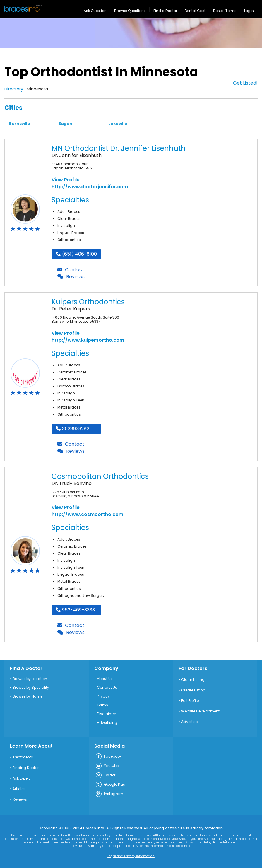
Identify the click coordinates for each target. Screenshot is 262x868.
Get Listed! (245, 83)
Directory (14, 89)
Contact (71, 270)
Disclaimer (106, 714)
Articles (19, 789)
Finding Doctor (26, 768)
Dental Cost (195, 11)
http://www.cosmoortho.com (87, 514)
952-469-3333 (75, 610)
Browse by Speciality (31, 688)
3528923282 (73, 429)
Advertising (107, 723)
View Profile (66, 180)
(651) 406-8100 (76, 254)
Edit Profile (190, 701)
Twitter (105, 775)
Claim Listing (193, 680)
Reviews (71, 277)
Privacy (103, 696)
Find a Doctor (165, 11)
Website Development (200, 711)
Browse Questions (130, 11)
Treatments (23, 757)
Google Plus (110, 785)
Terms (102, 705)
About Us (105, 679)
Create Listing (193, 690)
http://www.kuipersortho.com (88, 340)
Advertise (189, 722)
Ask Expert (21, 778)
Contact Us (107, 688)
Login (249, 11)
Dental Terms (225, 11)
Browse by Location (30, 679)
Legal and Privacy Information (131, 856)
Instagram (109, 794)
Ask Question (95, 11)
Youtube (107, 766)
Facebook (108, 757)
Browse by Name (28, 696)
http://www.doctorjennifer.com (90, 187)
